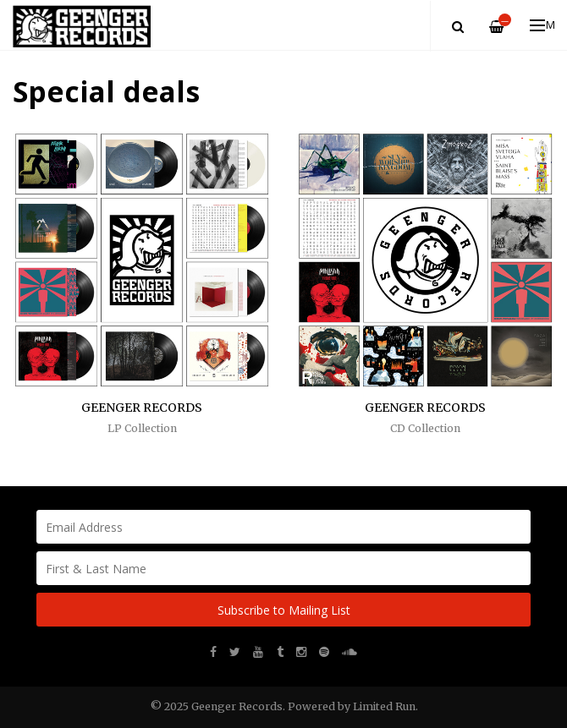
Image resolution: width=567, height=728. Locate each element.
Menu (543, 25)
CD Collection (425, 428)
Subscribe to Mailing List (284, 610)
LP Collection (142, 428)
